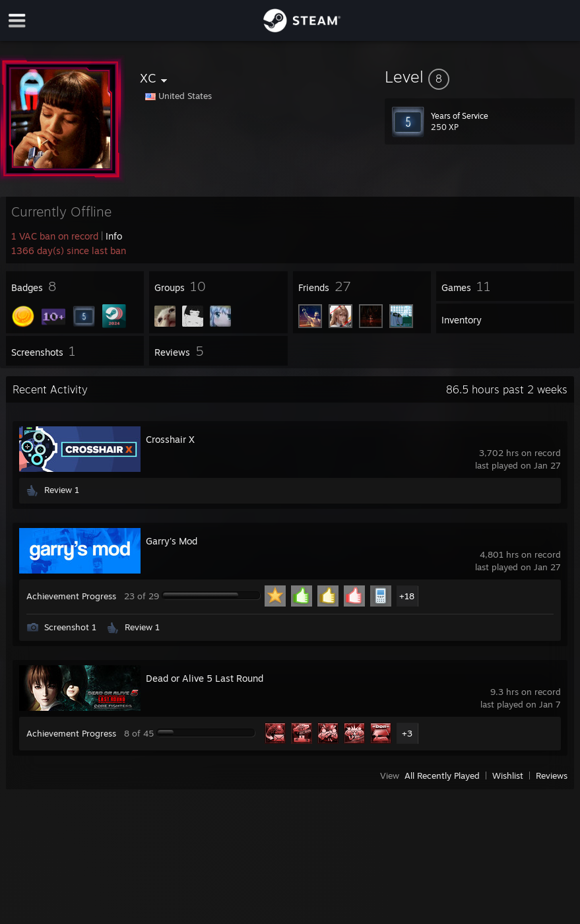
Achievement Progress (71, 596)
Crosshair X (170, 439)
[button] (480, 77)
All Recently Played (442, 775)
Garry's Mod (172, 541)
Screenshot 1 (70, 627)
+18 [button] (407, 596)
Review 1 (62, 490)
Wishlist (508, 775)
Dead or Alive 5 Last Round (205, 678)
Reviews (552, 775)
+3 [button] (407, 733)
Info (114, 236)
